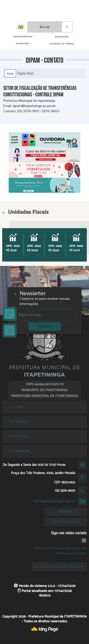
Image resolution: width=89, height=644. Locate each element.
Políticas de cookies (71, 553)
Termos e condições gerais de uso (61, 548)
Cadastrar (45, 326)
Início (10, 73)
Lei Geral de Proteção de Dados (59, 567)
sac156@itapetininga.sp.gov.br (54, 501)
